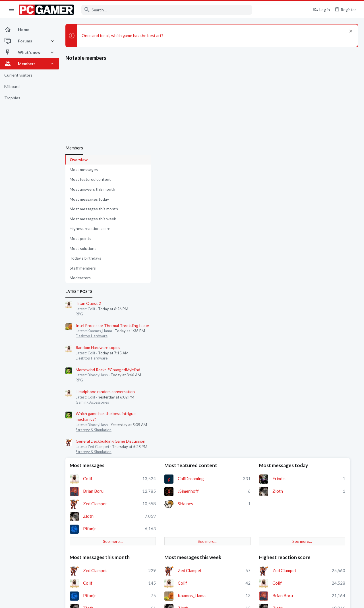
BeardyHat (252, 307)
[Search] (167, 10)
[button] (12, 10)
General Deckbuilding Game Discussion (110, 441)
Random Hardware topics (98, 347)
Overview (79, 160)
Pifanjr (181, 215)
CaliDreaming (254, 165)
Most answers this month (92, 189)
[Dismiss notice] (350, 32)
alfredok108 (253, 394)
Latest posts (79, 291)
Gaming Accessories (92, 402)
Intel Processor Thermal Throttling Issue (112, 325)
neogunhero (186, 314)
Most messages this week (93, 219)
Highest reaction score (90, 228)
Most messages (84, 170)
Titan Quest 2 (88, 303)
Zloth (179, 203)
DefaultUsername (258, 406)
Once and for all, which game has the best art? (122, 35)
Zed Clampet (186, 190)
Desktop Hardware (92, 336)
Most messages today (89, 199)
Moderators (80, 278)
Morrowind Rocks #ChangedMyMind (108, 370)
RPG (79, 314)
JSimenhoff (252, 178)
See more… (190, 228)
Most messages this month (94, 209)
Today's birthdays (85, 258)
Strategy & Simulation (94, 430)
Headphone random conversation (105, 392)
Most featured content (90, 179)
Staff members (83, 268)
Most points (80, 238)
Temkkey (249, 381)
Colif (179, 165)
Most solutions (83, 248)
